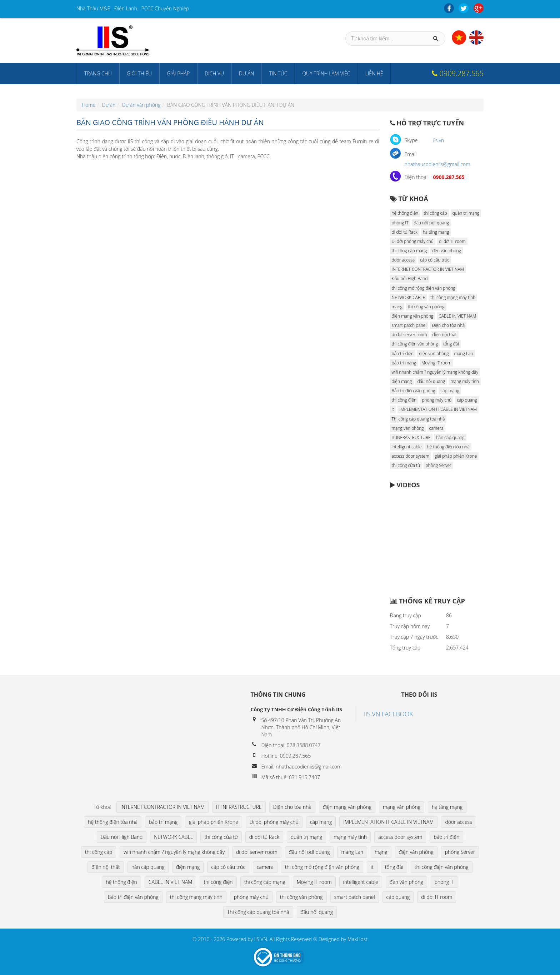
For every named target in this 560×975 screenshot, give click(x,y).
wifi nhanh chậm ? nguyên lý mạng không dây (435, 372)
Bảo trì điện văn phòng (414, 391)
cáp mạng (450, 391)
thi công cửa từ (406, 465)
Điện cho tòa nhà (448, 325)
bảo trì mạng (404, 363)
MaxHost (357, 939)
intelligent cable (407, 447)
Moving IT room (436, 363)
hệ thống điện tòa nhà (448, 447)
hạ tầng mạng (436, 232)
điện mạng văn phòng (413, 316)
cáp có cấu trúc (435, 260)
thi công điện (404, 400)
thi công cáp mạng (409, 251)
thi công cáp (435, 213)
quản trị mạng (466, 213)
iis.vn (439, 140)
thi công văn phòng (426, 307)
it (393, 409)
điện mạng (402, 381)
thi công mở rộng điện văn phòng (424, 288)
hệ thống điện (405, 213)
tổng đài (451, 344)
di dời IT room (452, 241)
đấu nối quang (431, 381)
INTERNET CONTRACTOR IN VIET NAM (428, 269)
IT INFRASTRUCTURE (411, 437)
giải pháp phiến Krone (456, 456)
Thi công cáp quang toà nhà (418, 419)
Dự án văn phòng (141, 105)
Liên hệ (374, 73)
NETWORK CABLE (409, 297)
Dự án (246, 73)
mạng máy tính (465, 381)
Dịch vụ (214, 73)
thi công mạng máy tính (453, 297)
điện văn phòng (434, 354)
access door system (411, 456)
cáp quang (467, 400)
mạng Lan (464, 354)
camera (436, 428)
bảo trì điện (403, 354)
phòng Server (438, 465)
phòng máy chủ (437, 400)
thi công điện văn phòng (415, 344)
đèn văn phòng (447, 251)
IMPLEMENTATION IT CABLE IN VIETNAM (438, 409)
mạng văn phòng (408, 428)
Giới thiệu (139, 73)
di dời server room (409, 335)
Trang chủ (98, 73)
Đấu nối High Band (410, 278)
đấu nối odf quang (431, 223)
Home (89, 105)
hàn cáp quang (450, 437)
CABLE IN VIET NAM (457, 316)
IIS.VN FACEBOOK (389, 714)
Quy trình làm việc (326, 73)
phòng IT (400, 223)
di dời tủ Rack (405, 232)
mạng (397, 307)
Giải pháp (178, 73)
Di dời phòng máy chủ (413, 241)
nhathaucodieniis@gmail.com (437, 164)
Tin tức (278, 73)
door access (403, 260)
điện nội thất (445, 335)
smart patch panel (409, 325)
